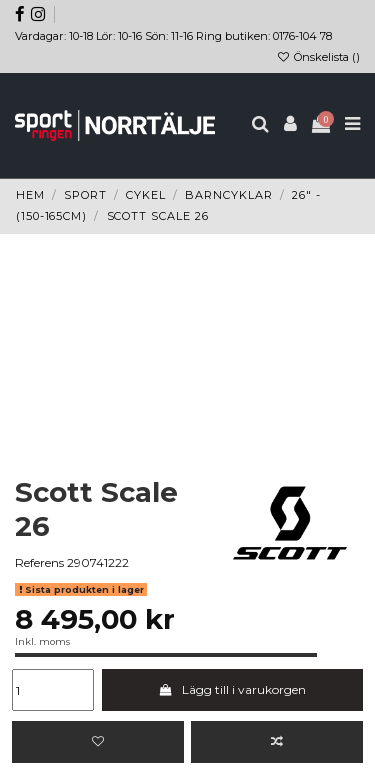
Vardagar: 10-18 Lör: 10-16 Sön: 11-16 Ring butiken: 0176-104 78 (173, 36)
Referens (39, 562)
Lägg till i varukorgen (232, 689)
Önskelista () (318, 57)
